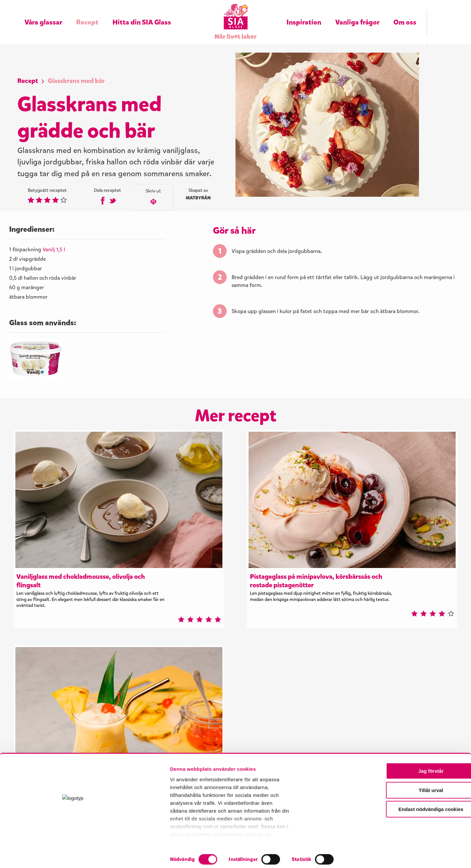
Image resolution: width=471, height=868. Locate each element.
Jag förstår (416, 788)
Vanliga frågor (357, 14)
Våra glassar (43, 14)
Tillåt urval (417, 807)
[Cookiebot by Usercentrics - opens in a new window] (42, 855)
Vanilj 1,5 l (54, 261)
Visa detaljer (352, 855)
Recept (87, 14)
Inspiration (304, 14)
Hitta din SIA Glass (142, 14)
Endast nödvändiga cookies (416, 826)
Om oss (405, 14)
